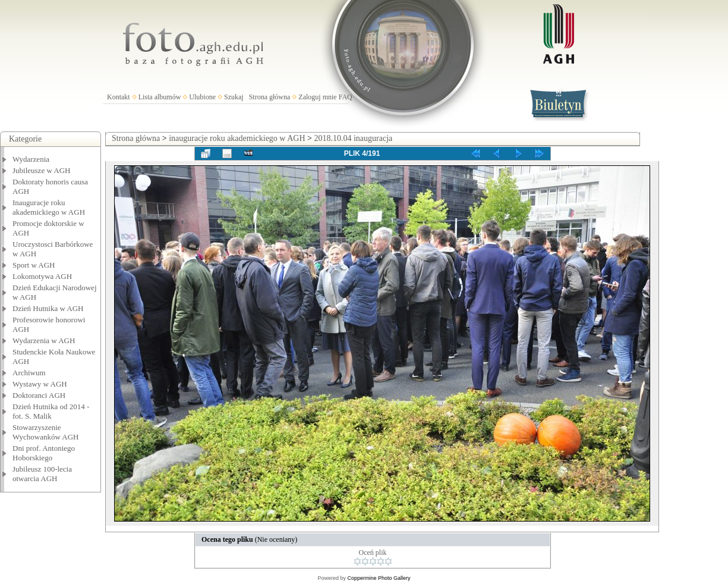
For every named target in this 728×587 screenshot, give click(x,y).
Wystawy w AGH (40, 384)
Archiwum (29, 373)
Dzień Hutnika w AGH (48, 308)
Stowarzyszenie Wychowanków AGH (46, 432)
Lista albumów (160, 97)
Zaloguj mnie (317, 97)
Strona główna (270, 97)
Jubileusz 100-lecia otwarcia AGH (42, 474)
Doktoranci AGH (39, 395)
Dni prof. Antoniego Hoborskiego (44, 453)
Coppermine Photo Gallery (379, 578)
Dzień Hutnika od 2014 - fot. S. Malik (51, 411)
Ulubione (202, 97)
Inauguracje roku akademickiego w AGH (49, 207)
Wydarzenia (31, 159)
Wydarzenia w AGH (44, 340)
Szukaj (234, 97)
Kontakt (119, 97)
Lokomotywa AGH (42, 276)
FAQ (346, 97)
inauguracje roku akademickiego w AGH (237, 138)
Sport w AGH (34, 265)
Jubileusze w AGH (42, 170)
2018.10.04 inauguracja (353, 138)
